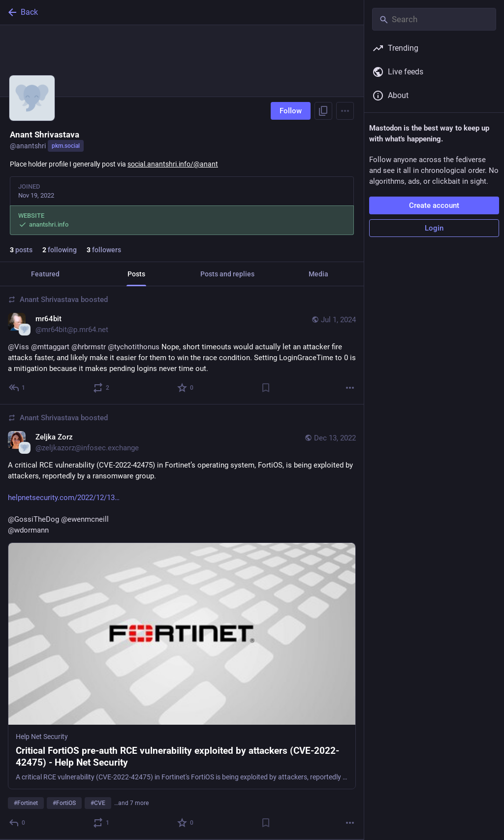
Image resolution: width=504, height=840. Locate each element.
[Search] (434, 19)
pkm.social (66, 146)
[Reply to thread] (17, 388)
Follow (291, 111)
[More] (350, 388)
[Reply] (17, 823)
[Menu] (345, 111)
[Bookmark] (266, 388)
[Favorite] (186, 388)
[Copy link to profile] (323, 111)
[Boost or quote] (102, 388)
